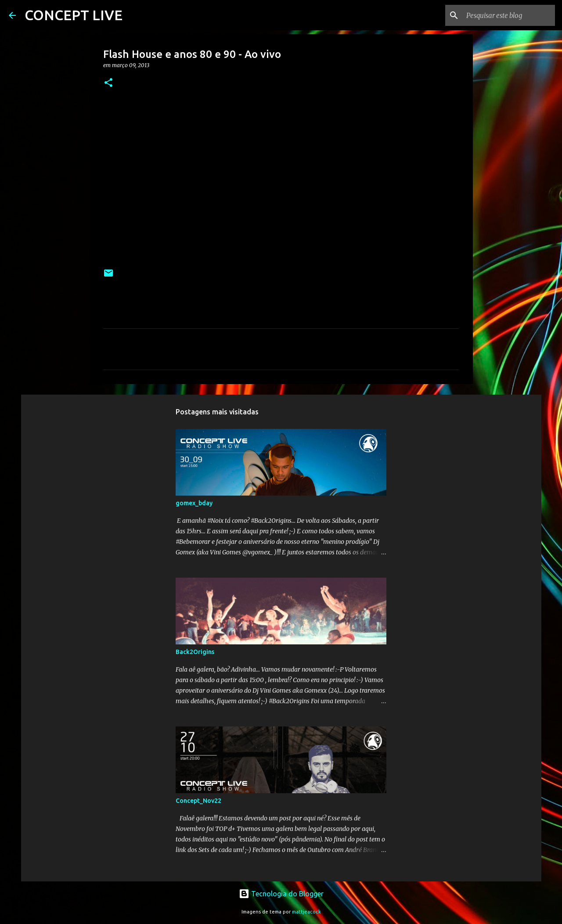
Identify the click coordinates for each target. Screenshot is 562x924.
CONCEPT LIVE (74, 15)
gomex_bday (194, 503)
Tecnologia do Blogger (281, 894)
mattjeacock (306, 912)
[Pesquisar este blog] (509, 15)
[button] (108, 83)
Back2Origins (195, 652)
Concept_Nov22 (198, 801)
